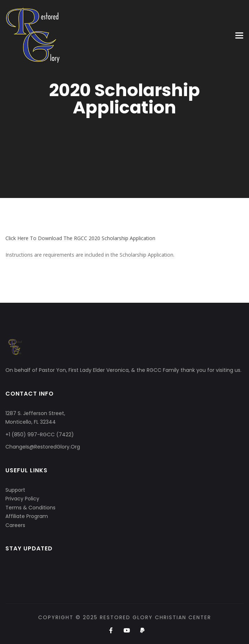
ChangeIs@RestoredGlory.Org (43, 447)
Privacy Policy (22, 499)
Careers (15, 525)
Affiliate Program (27, 516)
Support (15, 490)
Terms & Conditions (30, 508)
